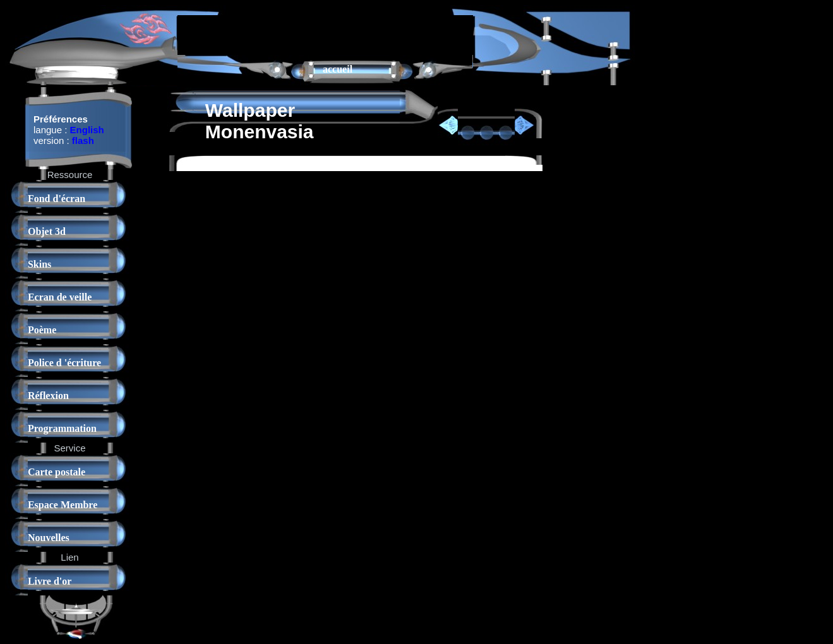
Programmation (62, 428)
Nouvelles (49, 538)
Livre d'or (50, 581)
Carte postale (57, 472)
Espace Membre (63, 505)
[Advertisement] (325, 34)
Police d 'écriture (64, 363)
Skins (39, 264)
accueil (338, 69)
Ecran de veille (60, 297)
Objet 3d (47, 231)
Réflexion (48, 396)
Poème (42, 330)
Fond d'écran (57, 199)
